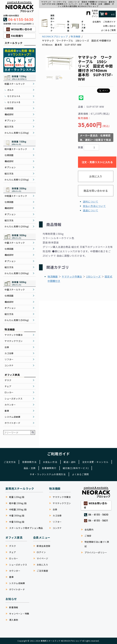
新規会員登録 (43, 546)
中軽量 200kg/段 (18, 509)
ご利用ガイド (109, 22)
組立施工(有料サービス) (94, 468)
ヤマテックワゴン (14, 341)
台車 (7, 347)
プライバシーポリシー (96, 553)
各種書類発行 (66, 468)
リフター (9, 359)
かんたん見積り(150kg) (17, 180)
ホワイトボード (12, 423)
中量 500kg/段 (17, 522)
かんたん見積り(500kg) (17, 320)
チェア (8, 386)
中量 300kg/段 (17, 516)
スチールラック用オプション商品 (26, 528)
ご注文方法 (25, 461)
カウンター (10, 405)
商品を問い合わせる (96, 191)
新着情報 (14, 607)
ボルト (11, 90)
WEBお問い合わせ (22, 29)
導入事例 (14, 620)
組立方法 (9, 127)
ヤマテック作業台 (14, 335)
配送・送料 (87, 461)
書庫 (7, 411)
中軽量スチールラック (16, 196)
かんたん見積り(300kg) (17, 273)
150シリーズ (94, 276)
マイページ (42, 558)
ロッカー (9, 392)
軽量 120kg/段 (17, 497)
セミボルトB (14, 102)
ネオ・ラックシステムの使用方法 (47, 474)
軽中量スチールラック (16, 149)
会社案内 (97, 22)
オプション (10, 120)
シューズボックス (13, 399)
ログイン (41, 552)
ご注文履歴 (42, 571)
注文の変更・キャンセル (19, 468)
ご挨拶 (88, 536)
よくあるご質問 (108, 30)
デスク (8, 380)
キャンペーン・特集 (19, 614)
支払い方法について (94, 206)
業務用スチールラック (47, 23)
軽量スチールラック (15, 84)
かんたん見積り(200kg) (17, 226)
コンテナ (9, 365)
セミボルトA (14, 96)
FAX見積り (17, 36)
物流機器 (63, 26)
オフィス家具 (78, 26)
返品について (91, 210)
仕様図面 (9, 108)
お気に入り (96, 176)
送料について (91, 201)
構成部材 (9, 114)
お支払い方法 (67, 461)
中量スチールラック (15, 243)
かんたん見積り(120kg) (17, 133)
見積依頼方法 (45, 461)
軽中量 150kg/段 (18, 503)
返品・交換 (45, 468)
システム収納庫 (12, 417)
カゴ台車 (9, 353)
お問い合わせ (109, 26)
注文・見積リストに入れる (97, 162)
